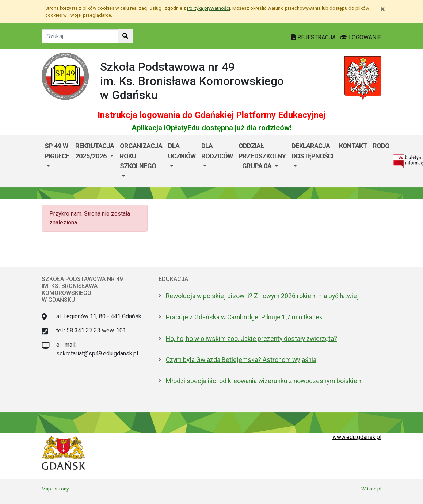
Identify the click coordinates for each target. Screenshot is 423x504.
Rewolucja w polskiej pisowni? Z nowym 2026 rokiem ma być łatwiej (262, 296)
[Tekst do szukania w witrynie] (80, 36)
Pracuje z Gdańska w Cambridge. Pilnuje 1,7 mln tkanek (244, 317)
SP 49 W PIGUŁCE (57, 151)
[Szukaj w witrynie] (125, 36)
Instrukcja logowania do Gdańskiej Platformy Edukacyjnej (211, 115)
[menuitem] (57, 161)
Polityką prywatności (209, 8)
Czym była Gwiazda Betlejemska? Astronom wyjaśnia (241, 360)
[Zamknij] (383, 9)
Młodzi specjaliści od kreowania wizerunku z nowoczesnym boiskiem (264, 381)
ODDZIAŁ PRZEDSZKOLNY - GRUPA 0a (262, 156)
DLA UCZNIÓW (182, 151)
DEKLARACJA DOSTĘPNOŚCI (312, 151)
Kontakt (353, 146)
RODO (381, 146)
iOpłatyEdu (182, 128)
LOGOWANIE (361, 37)
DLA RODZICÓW (217, 151)
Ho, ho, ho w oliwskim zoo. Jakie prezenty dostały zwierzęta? (251, 339)
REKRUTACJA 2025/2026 (95, 151)
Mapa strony (55, 489)
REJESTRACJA (314, 37)
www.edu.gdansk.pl (357, 437)
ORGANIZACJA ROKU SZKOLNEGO (141, 156)
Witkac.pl (371, 489)
